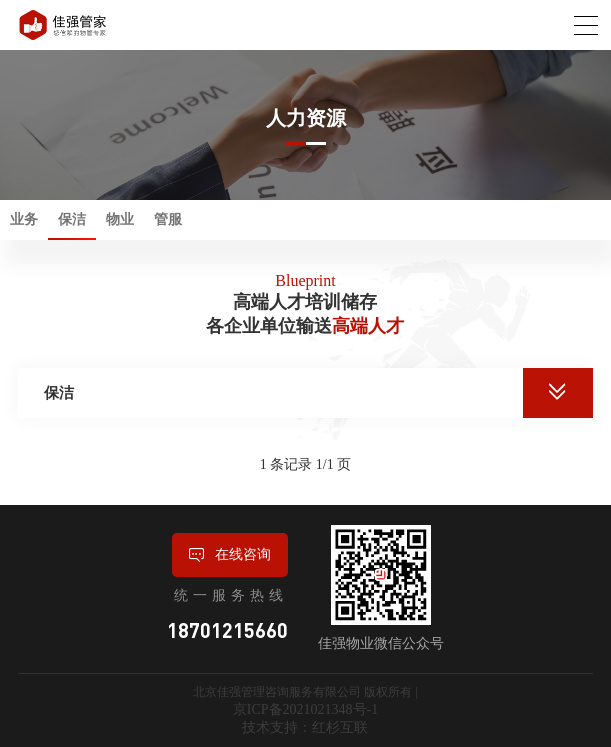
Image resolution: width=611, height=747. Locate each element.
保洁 (72, 219)
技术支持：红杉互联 (305, 727)
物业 (120, 219)
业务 (24, 219)
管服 (168, 219)
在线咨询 (229, 555)
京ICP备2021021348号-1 (305, 709)
